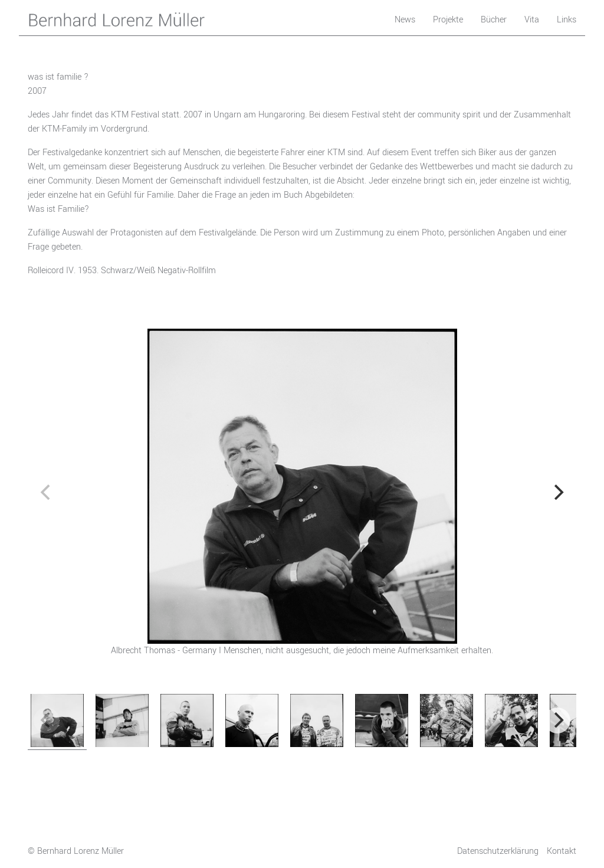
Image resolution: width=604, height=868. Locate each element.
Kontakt (562, 851)
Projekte (448, 20)
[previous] (47, 492)
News (405, 20)
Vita (532, 20)
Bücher (494, 20)
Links (567, 20)
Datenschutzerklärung (498, 851)
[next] (557, 492)
